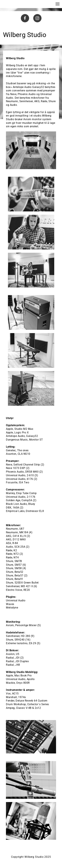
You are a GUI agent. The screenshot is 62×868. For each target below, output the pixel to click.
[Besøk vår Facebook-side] (25, 18)
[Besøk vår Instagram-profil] (37, 18)
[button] (58, 4)
